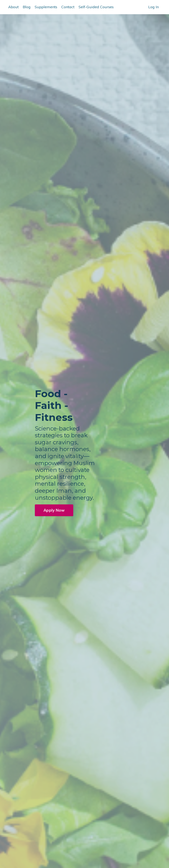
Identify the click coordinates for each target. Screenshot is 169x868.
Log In (154, 7)
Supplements (46, 7)
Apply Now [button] (54, 511)
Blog (27, 7)
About (13, 7)
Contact (68, 7)
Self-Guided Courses (96, 7)
